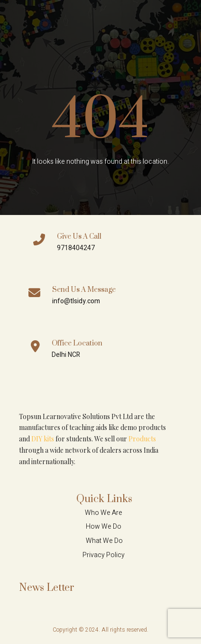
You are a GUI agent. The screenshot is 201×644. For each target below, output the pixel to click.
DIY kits (43, 439)
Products (142, 439)
